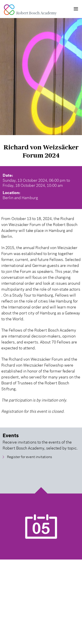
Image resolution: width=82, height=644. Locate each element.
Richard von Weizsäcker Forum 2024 (41, 151)
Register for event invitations (30, 457)
